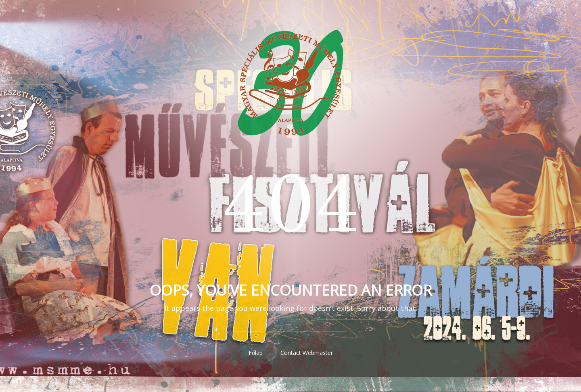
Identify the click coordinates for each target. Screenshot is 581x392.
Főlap (256, 353)
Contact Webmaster (307, 353)
